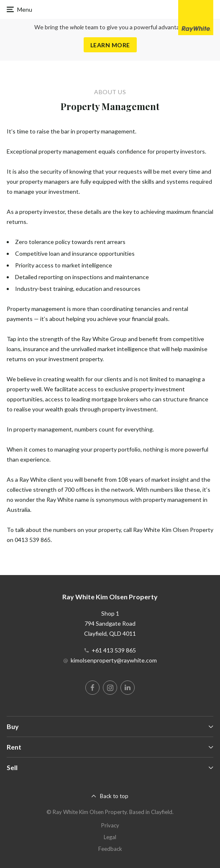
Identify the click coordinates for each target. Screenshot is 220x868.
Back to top (114, 796)
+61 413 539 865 (114, 650)
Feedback (110, 849)
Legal (110, 837)
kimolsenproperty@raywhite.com (114, 660)
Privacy (110, 825)
